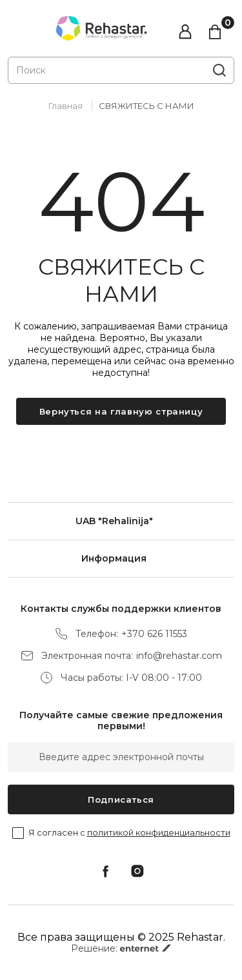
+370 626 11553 (154, 634)
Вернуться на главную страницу (121, 411)
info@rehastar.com (179, 656)
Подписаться (121, 799)
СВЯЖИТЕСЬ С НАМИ (146, 106)
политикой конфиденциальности (159, 832)
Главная (66, 106)
